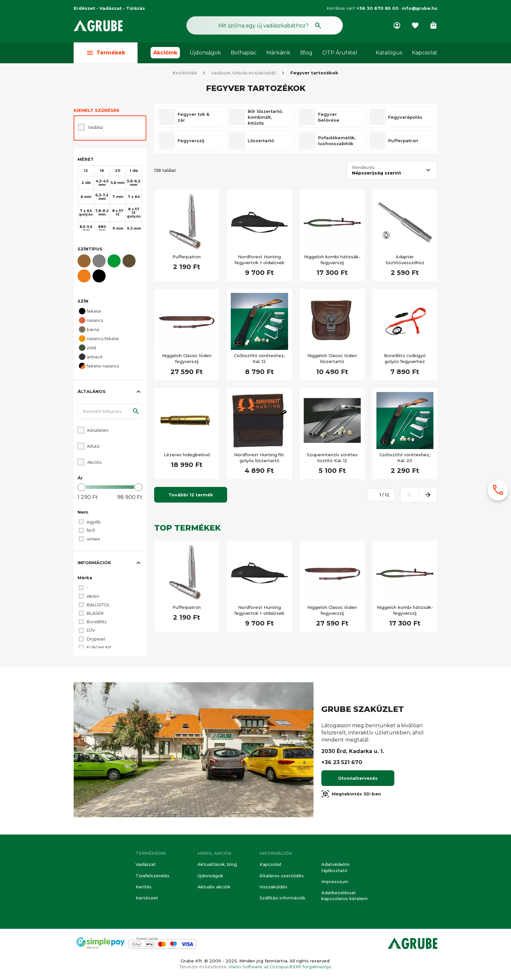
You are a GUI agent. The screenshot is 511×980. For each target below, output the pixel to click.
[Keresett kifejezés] (110, 413)
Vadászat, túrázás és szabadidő (244, 74)
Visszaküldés (273, 887)
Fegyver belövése (329, 119)
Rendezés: (364, 169)
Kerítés (144, 887)
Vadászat (146, 865)
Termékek (106, 53)
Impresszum (335, 882)
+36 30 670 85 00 (378, 8)
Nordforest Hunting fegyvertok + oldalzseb (259, 261)
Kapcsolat (425, 53)
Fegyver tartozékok (314, 74)
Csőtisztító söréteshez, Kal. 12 (259, 360)
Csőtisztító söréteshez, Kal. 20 (405, 459)
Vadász (95, 129)
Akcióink (165, 53)
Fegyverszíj (191, 142)
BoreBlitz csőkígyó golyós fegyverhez (405, 360)
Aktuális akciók (214, 887)
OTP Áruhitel (340, 53)
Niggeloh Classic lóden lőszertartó (332, 360)
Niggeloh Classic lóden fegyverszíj (187, 360)
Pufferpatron (403, 142)
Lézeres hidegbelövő (187, 456)
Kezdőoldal (185, 74)
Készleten (98, 432)
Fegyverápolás (405, 119)
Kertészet (147, 898)
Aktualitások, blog (217, 865)
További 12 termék (191, 496)
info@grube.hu (420, 8)
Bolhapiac (244, 53)
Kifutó (94, 448)
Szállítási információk (282, 898)
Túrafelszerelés (153, 876)
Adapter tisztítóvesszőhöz (405, 261)
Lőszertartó (261, 142)
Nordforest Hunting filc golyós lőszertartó (259, 459)
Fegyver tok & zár (193, 119)
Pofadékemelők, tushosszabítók (337, 142)
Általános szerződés (282, 876)
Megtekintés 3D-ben (351, 795)
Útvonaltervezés (358, 780)
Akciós (94, 464)
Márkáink (278, 53)
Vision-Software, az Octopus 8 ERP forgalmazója (280, 967)
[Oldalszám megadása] (377, 496)
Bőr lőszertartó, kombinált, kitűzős (265, 119)
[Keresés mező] (265, 25)
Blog (306, 53)
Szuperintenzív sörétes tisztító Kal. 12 (332, 459)
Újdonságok (205, 53)
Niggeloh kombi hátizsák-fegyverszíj (332, 261)
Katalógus (389, 53)
